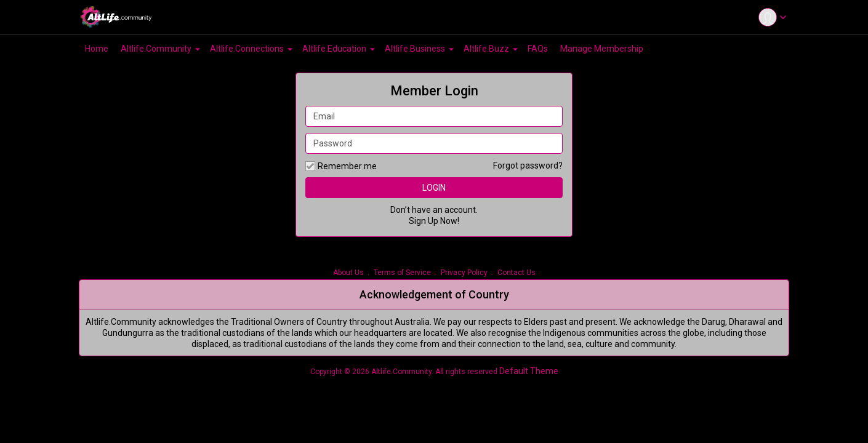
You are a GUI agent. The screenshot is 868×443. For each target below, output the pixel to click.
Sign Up (424, 221)
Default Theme (529, 371)
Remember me (341, 166)
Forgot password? (528, 166)
